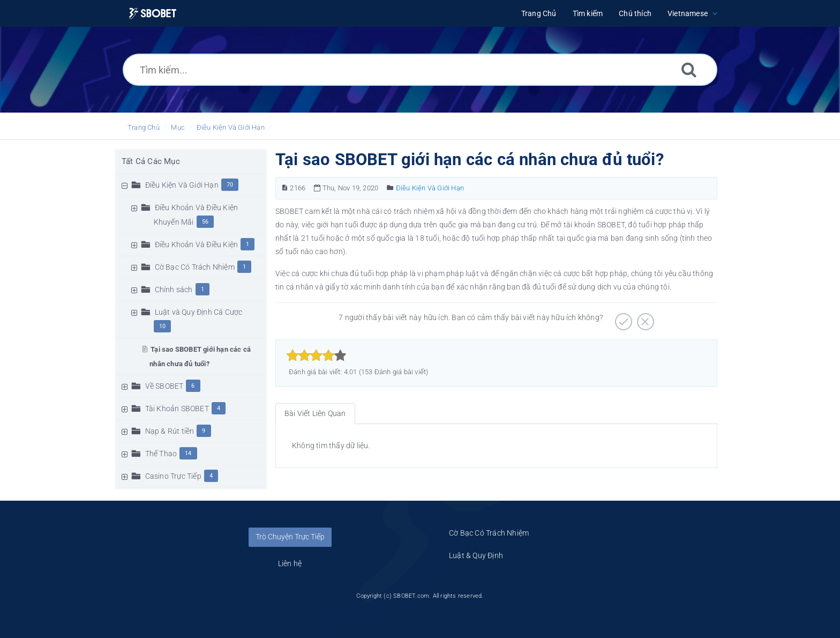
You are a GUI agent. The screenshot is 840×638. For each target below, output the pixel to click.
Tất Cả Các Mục (151, 161)
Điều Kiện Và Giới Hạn (231, 127)
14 (188, 453)
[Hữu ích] (622, 318)
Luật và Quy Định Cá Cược (199, 312)
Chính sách (174, 290)
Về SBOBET (164, 386)
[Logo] (153, 14)
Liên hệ (290, 563)
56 (205, 222)
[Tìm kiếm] (689, 69)
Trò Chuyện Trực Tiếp (290, 537)
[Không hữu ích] (644, 318)
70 (230, 185)
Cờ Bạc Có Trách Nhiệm (195, 267)
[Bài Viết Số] (285, 188)
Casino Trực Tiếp (173, 476)
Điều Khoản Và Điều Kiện (197, 244)
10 (162, 326)
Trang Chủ (144, 127)
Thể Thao (161, 454)
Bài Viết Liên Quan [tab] (315, 413)
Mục (178, 127)
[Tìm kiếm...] (420, 70)
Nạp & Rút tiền (170, 431)
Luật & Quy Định (476, 555)
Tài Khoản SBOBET (177, 409)
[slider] (316, 355)
